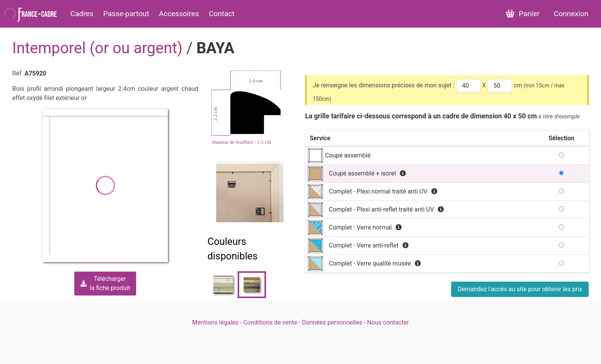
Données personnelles (332, 322)
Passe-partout (126, 14)
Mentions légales (215, 322)
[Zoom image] (250, 192)
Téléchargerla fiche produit (105, 283)
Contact (222, 14)
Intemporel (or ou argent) (99, 48)
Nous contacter (388, 322)
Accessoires (179, 14)
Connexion (571, 14)
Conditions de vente (270, 322)
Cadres (82, 14)
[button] (105, 185)
